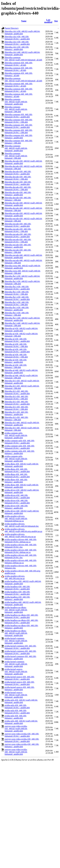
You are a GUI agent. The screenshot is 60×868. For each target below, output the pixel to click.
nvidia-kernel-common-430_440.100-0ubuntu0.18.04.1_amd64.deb (20, 647)
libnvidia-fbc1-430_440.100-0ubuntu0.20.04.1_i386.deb (17, 303)
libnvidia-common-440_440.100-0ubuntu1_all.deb (19, 95)
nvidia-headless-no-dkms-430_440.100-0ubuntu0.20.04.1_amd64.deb (21, 621)
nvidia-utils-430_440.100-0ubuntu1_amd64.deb (16, 717)
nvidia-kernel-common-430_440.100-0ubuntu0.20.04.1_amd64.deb (20, 652)
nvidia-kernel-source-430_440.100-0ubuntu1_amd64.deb (20, 688)
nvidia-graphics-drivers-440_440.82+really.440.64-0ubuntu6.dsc (22, 525)
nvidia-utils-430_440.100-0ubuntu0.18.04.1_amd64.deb (17, 706)
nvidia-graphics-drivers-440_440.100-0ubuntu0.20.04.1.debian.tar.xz (21, 551)
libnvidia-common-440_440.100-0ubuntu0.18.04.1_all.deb (19, 85)
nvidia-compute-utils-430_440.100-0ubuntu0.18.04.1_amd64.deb (20, 442)
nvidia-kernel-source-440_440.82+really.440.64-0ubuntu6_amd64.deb (16, 695)
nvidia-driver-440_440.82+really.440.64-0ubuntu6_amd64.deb (22, 512)
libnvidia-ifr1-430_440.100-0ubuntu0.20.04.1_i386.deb (16, 408)
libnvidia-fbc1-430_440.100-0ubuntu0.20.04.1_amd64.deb (17, 298)
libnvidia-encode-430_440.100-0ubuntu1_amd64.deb (18, 246)
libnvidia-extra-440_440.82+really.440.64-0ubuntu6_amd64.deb (23, 267)
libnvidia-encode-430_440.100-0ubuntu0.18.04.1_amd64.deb (18, 225)
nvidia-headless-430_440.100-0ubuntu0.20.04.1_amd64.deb (17, 593)
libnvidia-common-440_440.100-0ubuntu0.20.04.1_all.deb (19, 90)
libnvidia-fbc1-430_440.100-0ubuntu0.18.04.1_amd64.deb (17, 288)
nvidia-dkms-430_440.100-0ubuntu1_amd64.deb (16, 481)
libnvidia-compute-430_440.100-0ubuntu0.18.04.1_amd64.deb (19, 116)
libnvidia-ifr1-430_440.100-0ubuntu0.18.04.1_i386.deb (16, 398)
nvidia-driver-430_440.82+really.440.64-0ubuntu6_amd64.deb (22, 491)
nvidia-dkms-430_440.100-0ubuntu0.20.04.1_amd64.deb (17, 476)
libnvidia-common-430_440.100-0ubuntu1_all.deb (19, 74)
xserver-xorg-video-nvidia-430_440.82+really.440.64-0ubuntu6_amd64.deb (16, 729)
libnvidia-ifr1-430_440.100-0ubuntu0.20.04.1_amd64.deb (17, 403)
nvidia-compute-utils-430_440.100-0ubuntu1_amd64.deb (20, 452)
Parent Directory (12, 28)
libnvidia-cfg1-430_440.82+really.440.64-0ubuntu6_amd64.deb (22, 32)
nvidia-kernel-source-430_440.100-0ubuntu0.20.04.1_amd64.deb (20, 683)
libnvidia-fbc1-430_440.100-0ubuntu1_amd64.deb (17, 309)
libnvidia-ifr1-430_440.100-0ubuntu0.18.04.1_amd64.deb (17, 392)
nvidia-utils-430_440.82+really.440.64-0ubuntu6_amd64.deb (21, 701)
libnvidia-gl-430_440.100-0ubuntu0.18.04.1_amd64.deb (17, 340)
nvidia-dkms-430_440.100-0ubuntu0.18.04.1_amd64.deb (17, 470)
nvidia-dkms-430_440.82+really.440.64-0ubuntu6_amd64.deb (22, 465)
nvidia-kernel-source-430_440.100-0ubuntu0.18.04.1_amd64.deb (20, 678)
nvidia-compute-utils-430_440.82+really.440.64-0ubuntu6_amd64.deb (16, 435)
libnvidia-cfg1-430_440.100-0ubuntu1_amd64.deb (17, 48)
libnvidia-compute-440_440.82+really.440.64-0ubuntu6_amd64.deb (16, 148)
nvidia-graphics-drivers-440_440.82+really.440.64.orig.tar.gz (20, 535)
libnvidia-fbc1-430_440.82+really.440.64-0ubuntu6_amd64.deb (22, 277)
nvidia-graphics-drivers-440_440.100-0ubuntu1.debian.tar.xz (21, 562)
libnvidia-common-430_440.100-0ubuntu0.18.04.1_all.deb (19, 64)
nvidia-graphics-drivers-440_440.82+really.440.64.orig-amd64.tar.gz (23, 530)
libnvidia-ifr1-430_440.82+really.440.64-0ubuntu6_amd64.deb (22, 382)
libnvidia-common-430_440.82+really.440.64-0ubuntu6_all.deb (23, 59)
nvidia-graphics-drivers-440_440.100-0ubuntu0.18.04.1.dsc (21, 546)
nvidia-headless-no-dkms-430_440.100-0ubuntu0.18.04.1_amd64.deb (21, 616)
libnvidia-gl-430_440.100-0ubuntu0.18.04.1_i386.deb (16, 345)
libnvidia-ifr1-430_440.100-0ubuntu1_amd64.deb (16, 413)
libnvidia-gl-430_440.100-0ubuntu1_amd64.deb (16, 361)
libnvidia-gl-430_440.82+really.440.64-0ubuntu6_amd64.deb (21, 330)
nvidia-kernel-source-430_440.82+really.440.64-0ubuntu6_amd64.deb (16, 672)
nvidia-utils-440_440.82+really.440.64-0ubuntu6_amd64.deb (21, 722)
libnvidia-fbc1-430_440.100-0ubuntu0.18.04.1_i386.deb (17, 293)
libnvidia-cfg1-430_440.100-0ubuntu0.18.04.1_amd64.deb (17, 38)
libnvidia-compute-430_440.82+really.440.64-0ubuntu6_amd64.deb (16, 102)
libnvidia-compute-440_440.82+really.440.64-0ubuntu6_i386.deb (16, 156)
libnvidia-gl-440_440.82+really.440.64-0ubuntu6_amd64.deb (21, 371)
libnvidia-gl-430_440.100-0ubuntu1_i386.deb (16, 366)
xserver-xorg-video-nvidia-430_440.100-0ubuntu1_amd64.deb (22, 745)
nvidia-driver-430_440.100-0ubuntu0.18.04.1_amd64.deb (17, 496)
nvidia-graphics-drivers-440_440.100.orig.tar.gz (15, 577)
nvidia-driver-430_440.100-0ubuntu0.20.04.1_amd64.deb (17, 502)
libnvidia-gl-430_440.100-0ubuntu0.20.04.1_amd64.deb (17, 351)
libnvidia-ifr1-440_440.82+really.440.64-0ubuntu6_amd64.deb (22, 424)
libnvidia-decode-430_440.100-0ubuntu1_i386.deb (18, 199)
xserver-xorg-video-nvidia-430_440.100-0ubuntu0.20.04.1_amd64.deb (22, 740)
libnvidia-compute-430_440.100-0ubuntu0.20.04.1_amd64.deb (19, 126)
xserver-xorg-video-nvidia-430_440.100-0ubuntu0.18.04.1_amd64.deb (22, 735)
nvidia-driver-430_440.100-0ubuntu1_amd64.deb (16, 507)
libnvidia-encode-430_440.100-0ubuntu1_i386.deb (18, 251)
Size (56, 21)
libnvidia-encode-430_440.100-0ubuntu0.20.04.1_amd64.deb (18, 235)
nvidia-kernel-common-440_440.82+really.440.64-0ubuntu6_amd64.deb (16, 664)
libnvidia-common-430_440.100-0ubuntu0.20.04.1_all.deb (19, 69)
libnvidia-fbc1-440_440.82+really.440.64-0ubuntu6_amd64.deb (22, 319)
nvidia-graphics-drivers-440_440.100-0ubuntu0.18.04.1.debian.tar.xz (21, 541)
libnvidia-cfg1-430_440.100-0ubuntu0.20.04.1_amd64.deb (17, 43)
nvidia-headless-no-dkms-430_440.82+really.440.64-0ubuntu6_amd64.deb (16, 610)
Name (24, 21)
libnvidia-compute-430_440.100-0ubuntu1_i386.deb (19, 142)
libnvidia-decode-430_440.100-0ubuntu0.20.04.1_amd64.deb (18, 183)
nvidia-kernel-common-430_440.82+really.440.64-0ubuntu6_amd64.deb (16, 641)
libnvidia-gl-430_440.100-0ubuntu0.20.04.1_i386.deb (16, 356)
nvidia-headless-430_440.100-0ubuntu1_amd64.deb (17, 598)
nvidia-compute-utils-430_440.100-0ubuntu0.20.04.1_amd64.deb (20, 447)
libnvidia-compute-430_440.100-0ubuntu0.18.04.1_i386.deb (19, 121)
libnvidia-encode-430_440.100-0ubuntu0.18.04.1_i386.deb (18, 230)
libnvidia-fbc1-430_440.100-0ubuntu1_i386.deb (17, 314)
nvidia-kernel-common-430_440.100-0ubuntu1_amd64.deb (20, 658)
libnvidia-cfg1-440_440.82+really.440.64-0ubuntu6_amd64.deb (22, 53)
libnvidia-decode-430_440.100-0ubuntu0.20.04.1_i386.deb (18, 188)
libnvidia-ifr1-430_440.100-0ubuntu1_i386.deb (16, 419)
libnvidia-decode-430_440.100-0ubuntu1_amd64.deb (18, 194)
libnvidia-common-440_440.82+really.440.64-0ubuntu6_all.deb (23, 80)
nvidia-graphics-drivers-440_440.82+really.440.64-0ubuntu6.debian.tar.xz (16, 519)
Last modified (48, 21)
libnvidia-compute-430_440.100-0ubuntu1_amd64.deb (19, 137)
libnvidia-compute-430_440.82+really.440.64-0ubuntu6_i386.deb (16, 109)
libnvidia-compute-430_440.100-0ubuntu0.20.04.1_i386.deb (19, 131)
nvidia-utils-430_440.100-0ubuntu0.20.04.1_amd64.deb (17, 712)
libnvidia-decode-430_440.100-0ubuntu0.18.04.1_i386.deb (18, 178)
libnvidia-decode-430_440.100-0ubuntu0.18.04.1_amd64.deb (18, 173)
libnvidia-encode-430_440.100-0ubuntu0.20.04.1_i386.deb (18, 241)
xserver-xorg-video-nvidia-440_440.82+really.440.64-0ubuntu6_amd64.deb (16, 752)
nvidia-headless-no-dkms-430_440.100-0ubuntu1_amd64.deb (21, 627)
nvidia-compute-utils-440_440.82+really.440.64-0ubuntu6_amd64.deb (16, 459)
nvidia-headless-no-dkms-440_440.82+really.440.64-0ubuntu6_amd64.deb (16, 633)
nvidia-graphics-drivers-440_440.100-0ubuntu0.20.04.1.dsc (21, 556)
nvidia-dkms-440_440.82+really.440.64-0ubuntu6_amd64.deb (22, 486)
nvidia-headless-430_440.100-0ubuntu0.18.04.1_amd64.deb (17, 588)
